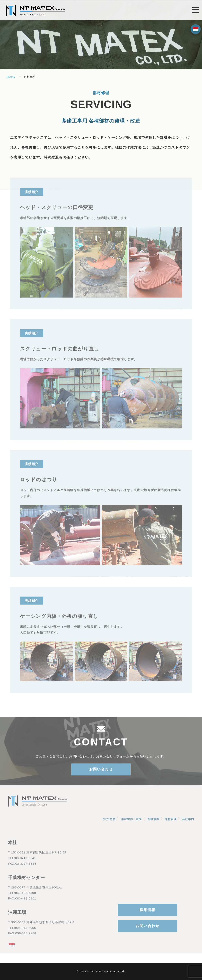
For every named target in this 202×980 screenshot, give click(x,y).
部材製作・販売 (131, 822)
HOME (11, 77)
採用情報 (148, 912)
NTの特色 (109, 822)
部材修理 (153, 822)
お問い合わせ (101, 772)
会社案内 (188, 822)
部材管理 (171, 822)
